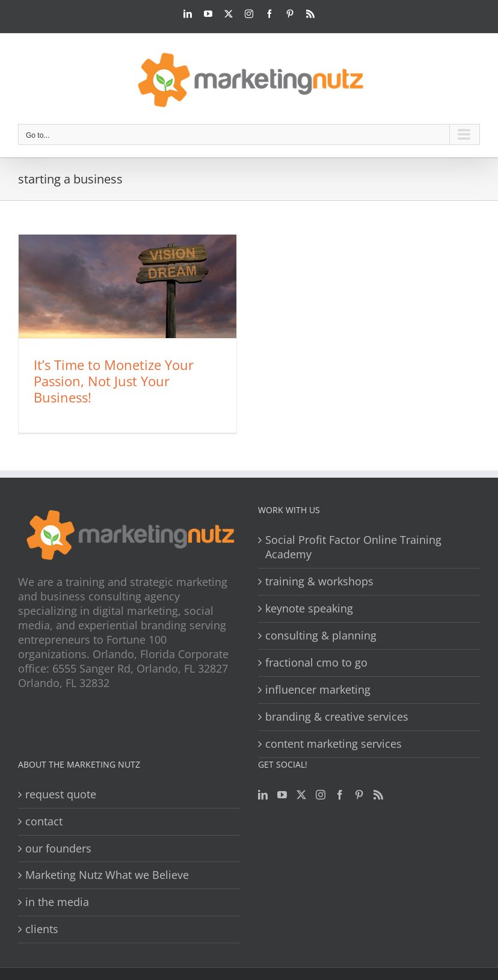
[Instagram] (321, 795)
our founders (58, 849)
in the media (57, 902)
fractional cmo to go (316, 663)
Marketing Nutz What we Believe (107, 875)
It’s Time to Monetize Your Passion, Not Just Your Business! (114, 381)
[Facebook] (340, 795)
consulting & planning (321, 636)
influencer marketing (318, 690)
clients (42, 929)
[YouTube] (282, 795)
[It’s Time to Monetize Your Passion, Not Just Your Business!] (128, 286)
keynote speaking (309, 609)
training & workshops (319, 581)
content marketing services (334, 744)
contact (44, 821)
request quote (61, 794)
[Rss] (378, 795)
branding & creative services (337, 717)
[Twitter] (301, 795)
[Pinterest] (359, 795)
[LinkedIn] (263, 795)
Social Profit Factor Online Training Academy (353, 547)
